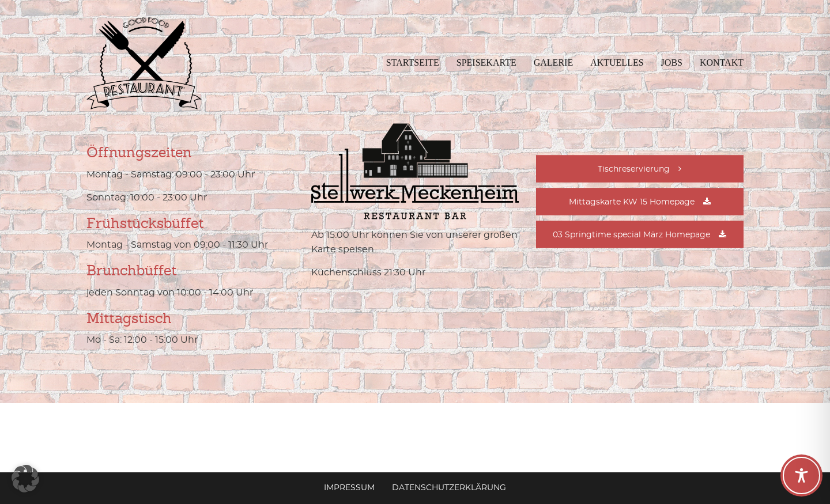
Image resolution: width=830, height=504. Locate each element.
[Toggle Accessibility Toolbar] (801, 475)
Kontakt (722, 62)
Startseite (413, 62)
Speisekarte (486, 62)
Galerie (553, 62)
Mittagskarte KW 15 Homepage (632, 202)
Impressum (349, 488)
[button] (25, 479)
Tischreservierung (634, 169)
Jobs (672, 62)
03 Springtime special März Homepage (631, 235)
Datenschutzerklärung (449, 488)
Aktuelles (617, 62)
